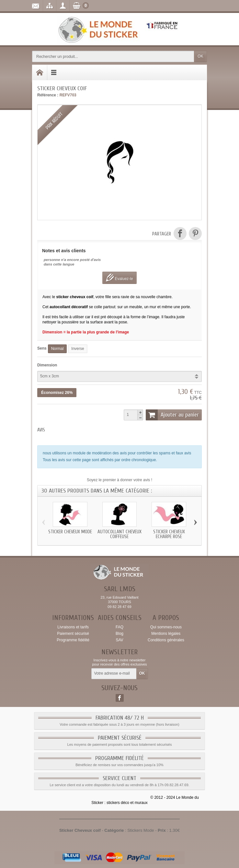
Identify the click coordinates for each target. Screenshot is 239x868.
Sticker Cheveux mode (70, 532)
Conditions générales (166, 640)
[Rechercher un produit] (113, 56)
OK (200, 56)
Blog (119, 634)
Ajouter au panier (172, 415)
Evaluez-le (119, 278)
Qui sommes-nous (166, 627)
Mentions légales (166, 634)
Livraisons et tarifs (73, 627)
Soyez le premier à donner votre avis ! (119, 480)
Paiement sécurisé (73, 634)
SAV (119, 640)
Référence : (48, 95)
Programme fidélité (73, 640)
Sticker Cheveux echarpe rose (169, 534)
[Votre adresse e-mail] (114, 674)
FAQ (119, 627)
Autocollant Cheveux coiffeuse (119, 534)
